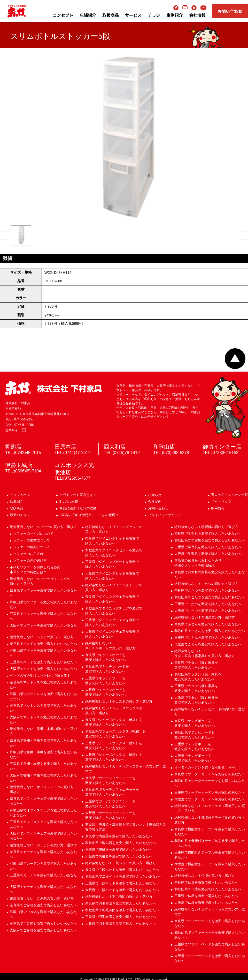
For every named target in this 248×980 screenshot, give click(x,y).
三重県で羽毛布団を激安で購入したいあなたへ (121, 917)
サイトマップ (221, 502)
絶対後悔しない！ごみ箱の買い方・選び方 (42, 898)
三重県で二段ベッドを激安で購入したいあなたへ (122, 883)
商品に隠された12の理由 (78, 508)
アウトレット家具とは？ (78, 495)
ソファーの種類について (32, 547)
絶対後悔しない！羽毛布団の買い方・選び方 (119, 897)
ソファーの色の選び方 (30, 560)
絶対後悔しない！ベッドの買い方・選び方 (42, 637)
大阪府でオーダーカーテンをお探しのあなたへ (210, 799)
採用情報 (218, 508)
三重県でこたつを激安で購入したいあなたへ (208, 604)
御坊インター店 (222, 447)
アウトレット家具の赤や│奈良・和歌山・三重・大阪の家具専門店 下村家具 (17, 11)
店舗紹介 (88, 15)
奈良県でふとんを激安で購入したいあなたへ (208, 624)
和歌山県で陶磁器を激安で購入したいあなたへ (121, 843)
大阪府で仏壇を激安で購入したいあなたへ (206, 903)
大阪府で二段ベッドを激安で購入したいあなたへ (122, 890)
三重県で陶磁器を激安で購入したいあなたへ (119, 850)
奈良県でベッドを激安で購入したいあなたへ (43, 644)
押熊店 (13, 447)
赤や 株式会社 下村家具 (53, 388)
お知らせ (155, 495)
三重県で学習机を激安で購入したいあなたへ (208, 547)
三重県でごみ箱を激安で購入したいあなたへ (43, 924)
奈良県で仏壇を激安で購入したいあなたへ (206, 882)
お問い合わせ (230, 11)
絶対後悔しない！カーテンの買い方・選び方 (43, 845)
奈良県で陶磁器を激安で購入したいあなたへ (119, 836)
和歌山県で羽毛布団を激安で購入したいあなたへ (122, 910)
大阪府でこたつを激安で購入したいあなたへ (208, 611)
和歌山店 (164, 447)
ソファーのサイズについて (33, 534)
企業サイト (16, 430)
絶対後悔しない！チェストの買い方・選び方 (119, 701)
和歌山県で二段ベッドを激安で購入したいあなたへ (124, 876)
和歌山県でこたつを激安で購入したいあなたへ (210, 597)
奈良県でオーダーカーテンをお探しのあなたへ (210, 774)
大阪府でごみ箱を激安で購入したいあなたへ (43, 930)
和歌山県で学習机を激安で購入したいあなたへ (210, 540)
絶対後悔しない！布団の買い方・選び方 (205, 617)
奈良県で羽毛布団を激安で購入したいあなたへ (121, 903)
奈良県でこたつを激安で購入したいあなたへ (208, 590)
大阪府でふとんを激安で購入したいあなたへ (208, 644)
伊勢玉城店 (19, 465)
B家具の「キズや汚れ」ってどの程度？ (89, 515)
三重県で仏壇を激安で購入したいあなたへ (206, 896)
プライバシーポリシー (165, 515)
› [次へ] (244, 235)
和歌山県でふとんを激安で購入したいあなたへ (210, 631)
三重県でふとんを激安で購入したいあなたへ (208, 638)
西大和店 (115, 447)
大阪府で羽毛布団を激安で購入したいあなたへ (121, 924)
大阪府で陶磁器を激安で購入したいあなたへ (119, 856)
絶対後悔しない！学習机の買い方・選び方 (206, 527)
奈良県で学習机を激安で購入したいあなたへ (208, 534)
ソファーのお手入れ (28, 554)
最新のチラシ (20, 515)
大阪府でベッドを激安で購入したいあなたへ (43, 669)
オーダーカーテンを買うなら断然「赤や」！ (208, 767)
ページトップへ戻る (235, 359)
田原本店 (65, 447)
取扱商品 (17, 508)
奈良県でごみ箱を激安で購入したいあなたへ (43, 905)
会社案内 (155, 502)
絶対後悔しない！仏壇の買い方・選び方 (205, 876)
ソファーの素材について (32, 540)
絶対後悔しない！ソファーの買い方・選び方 (43, 527)
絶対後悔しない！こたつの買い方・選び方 (206, 584)
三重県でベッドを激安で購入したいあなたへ (43, 662)
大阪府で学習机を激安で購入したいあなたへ (208, 554)
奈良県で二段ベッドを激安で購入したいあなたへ (122, 870)
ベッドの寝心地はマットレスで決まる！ (40, 676)
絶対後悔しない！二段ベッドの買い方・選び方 (121, 863)
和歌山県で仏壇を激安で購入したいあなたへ (208, 889)
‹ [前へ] (4, 235)
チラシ (154, 15)
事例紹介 (175, 15)
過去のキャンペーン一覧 (230, 495)
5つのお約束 (69, 502)
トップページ (20, 495)
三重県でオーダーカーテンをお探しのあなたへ (210, 792)
